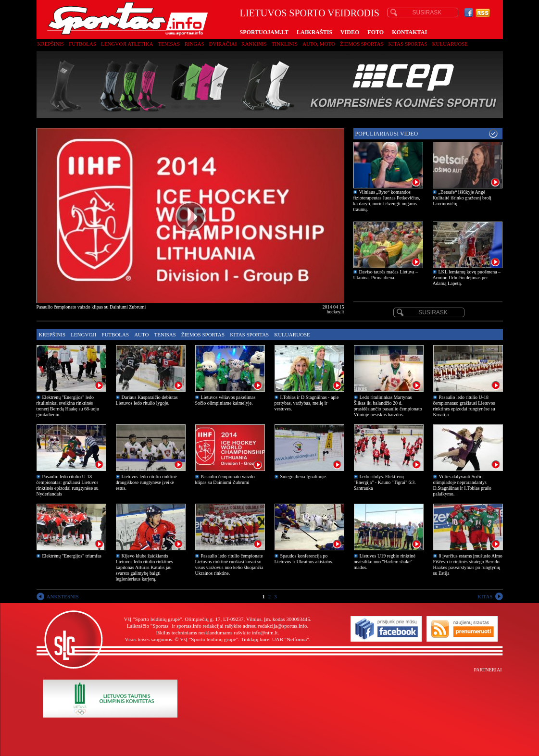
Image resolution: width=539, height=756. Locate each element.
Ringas (194, 44)
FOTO (376, 32)
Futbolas (82, 44)
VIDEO (350, 32)
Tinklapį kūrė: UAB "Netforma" (275, 639)
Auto (141, 335)
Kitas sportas (408, 44)
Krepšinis (51, 44)
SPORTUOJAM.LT (264, 32)
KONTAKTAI (409, 32)
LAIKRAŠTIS (314, 32)
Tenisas (169, 44)
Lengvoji (83, 335)
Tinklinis (285, 44)
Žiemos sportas (362, 44)
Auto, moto (319, 44)
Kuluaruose (450, 44)
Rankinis (254, 44)
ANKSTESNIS (63, 596)
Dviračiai (223, 44)
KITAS (485, 596)
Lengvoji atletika (127, 44)
